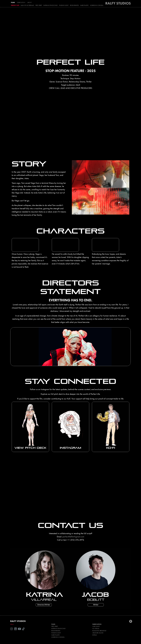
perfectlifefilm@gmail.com (73, 537)
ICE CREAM (96, 629)
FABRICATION (21, 2)
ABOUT (29, 2)
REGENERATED (74, 5)
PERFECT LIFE (15, 5)
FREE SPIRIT (39, 5)
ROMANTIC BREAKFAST (99, 631)
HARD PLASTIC (84, 5)
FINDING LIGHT (64, 5)
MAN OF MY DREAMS (27, 5)
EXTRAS (95, 635)
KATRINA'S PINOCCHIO (51, 5)
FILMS (13, 2)
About (12, 624)
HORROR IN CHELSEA (97, 5)
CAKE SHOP (96, 626)
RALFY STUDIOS (118, 3)
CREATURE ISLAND (98, 633)
